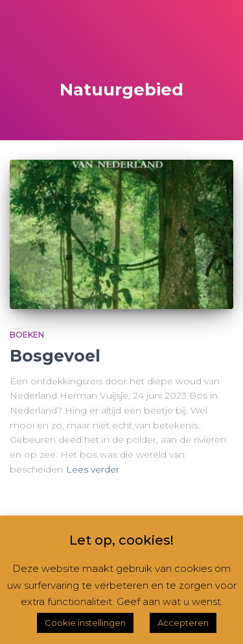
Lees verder (93, 469)
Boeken (27, 335)
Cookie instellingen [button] (85, 623)
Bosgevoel (55, 356)
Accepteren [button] (183, 623)
